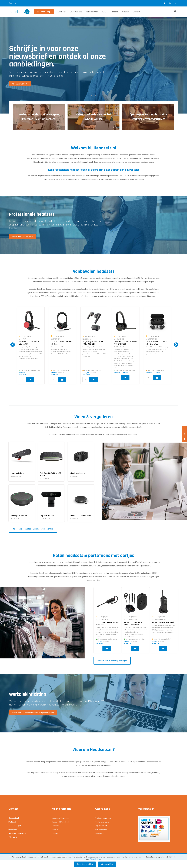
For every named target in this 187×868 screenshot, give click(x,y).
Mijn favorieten (101, 830)
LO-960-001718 (45, 519)
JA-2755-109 (74, 519)
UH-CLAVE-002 (119, 339)
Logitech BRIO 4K (47, 516)
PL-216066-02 (87, 339)
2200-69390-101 (16, 476)
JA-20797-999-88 (151, 339)
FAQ (104, 12)
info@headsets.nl (19, 833)
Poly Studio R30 (17, 473)
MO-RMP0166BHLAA (159, 620)
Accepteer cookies (85, 864)
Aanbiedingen (92, 12)
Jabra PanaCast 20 (77, 473)
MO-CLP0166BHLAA (130, 620)
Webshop (46, 12)
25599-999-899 (56, 339)
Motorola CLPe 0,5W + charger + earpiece (133, 623)
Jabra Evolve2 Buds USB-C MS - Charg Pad (156, 343)
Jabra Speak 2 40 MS (19, 516)
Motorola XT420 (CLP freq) (163, 622)
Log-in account (101, 826)
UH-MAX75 (23, 339)
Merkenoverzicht (102, 822)
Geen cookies (107, 864)
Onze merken (76, 12)
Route (15, 837)
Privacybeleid (95, 859)
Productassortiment (103, 818)
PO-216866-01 (45, 478)
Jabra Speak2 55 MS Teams (81, 516)
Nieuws (125, 12)
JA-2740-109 (15, 519)
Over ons (62, 12)
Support (114, 12)
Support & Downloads (61, 822)
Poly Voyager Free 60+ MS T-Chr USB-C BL (93, 343)
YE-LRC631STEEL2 (102, 620)
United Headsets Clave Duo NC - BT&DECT (125, 343)
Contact (136, 12)
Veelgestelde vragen (60, 818)
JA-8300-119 (74, 476)
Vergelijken (99, 833)
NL (15, 3)
